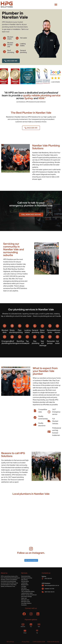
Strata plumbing (13, 331)
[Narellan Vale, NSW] (31, 519)
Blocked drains (10, 38)
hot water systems (42, 170)
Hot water (24, 38)
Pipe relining (20, 331)
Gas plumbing (36, 342)
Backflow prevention (21, 342)
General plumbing (23, 51)
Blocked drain (5, 331)
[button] (56, 5)
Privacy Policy (26, 642)
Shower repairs (58, 331)
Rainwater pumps (51, 342)
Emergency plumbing (6, 342)
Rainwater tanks (51, 331)
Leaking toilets (23, 45)
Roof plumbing (11, 51)
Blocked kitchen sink (10, 45)
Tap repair (27, 342)
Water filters (42, 331)
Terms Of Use (10, 642)
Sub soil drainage (43, 343)
